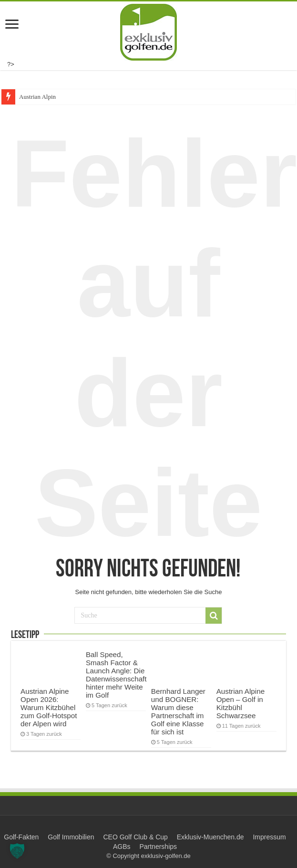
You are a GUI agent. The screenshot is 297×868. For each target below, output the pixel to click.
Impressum (269, 837)
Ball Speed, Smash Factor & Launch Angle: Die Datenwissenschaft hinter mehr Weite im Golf (116, 675)
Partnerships (158, 847)
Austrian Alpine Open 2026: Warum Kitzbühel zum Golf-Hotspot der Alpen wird (49, 707)
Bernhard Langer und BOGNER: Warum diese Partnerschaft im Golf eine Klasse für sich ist (178, 711)
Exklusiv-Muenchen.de (210, 837)
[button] (17, 851)
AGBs (122, 847)
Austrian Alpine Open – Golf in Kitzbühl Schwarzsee (241, 703)
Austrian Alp (35, 97)
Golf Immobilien (71, 837)
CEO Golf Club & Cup (135, 837)
